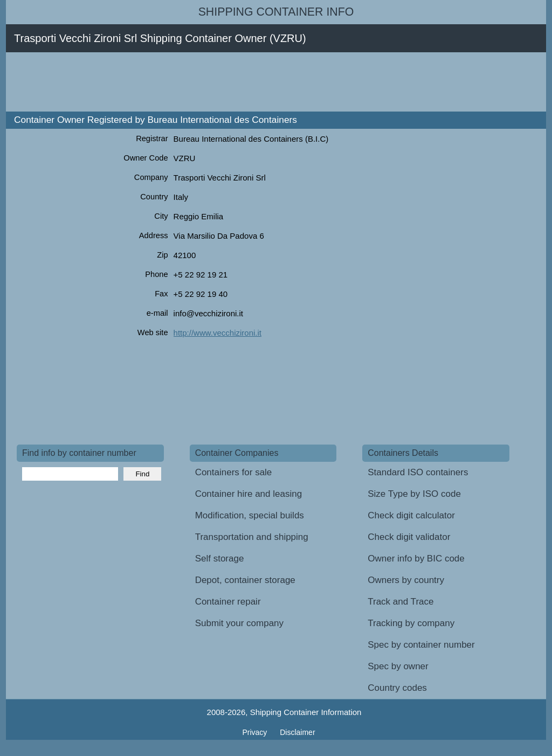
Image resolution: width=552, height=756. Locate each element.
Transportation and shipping (252, 537)
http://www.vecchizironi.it (218, 333)
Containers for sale (234, 472)
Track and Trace (401, 602)
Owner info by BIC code (416, 559)
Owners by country (406, 580)
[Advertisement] (213, 82)
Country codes (397, 688)
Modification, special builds (250, 515)
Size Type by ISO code (414, 494)
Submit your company (239, 623)
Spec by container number (421, 645)
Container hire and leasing (249, 494)
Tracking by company (411, 623)
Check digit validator (409, 537)
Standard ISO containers (418, 472)
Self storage (220, 559)
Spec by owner (398, 666)
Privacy (256, 732)
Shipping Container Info (276, 12)
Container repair (228, 602)
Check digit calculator (411, 515)
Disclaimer (297, 732)
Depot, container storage (245, 580)
